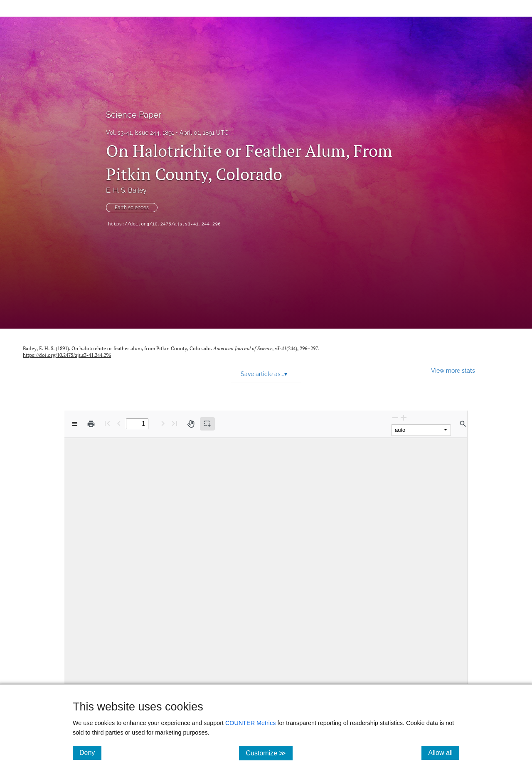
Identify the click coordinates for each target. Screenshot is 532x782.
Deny (90, 752)
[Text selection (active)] (207, 424)
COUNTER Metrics (251, 723)
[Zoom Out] (395, 417)
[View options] (75, 424)
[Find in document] (463, 424)
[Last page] (175, 423)
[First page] (107, 423)
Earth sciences (132, 208)
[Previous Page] (119, 423)
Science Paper (134, 115)
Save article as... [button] (264, 374)
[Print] (91, 424)
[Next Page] (163, 423)
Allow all (444, 752)
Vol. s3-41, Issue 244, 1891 (140, 133)
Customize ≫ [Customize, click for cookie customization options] (269, 753)
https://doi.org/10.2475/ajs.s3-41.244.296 (164, 224)
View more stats (453, 370)
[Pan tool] (191, 424)
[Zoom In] (404, 417)
